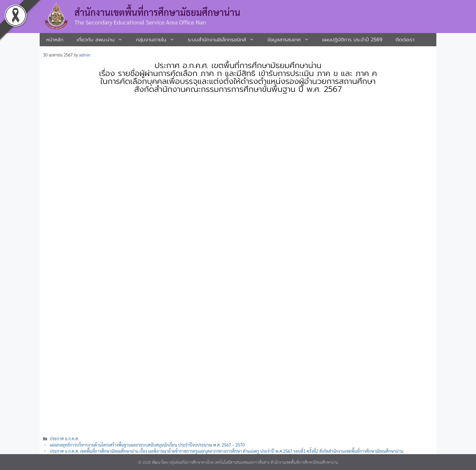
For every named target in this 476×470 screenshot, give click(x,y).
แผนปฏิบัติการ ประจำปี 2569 (352, 40)
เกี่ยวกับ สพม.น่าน (103, 40)
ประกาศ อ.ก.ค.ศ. (64, 438)
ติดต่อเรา (405, 40)
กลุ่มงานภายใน (159, 40)
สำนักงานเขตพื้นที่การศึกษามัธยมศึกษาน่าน (157, 12)
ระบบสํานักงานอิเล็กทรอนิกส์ (224, 40)
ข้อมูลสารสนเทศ (292, 40)
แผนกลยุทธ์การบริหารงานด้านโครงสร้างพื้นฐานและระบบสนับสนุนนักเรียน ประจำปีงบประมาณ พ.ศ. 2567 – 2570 (147, 445)
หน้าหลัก (55, 40)
